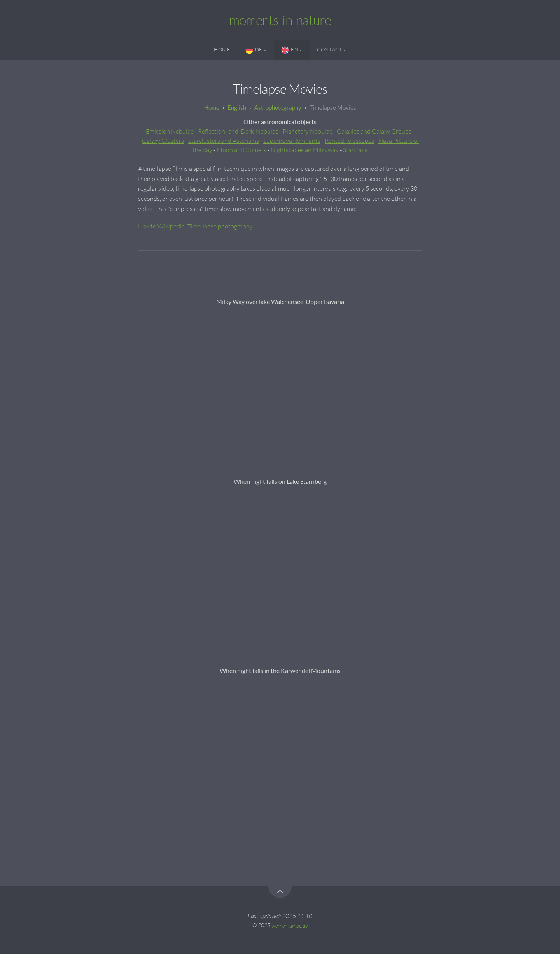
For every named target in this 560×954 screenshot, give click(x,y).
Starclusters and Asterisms (224, 141)
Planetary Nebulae (308, 131)
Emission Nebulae (170, 131)
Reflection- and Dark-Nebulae (238, 131)
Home (222, 49)
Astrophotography (278, 107)
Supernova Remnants (292, 141)
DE (254, 50)
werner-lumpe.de (290, 925)
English (237, 107)
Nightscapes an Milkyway (305, 150)
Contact (330, 49)
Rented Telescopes (349, 141)
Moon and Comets (241, 150)
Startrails (355, 150)
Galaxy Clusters (163, 141)
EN (290, 50)
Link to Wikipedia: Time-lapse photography (195, 226)
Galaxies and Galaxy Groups (374, 131)
